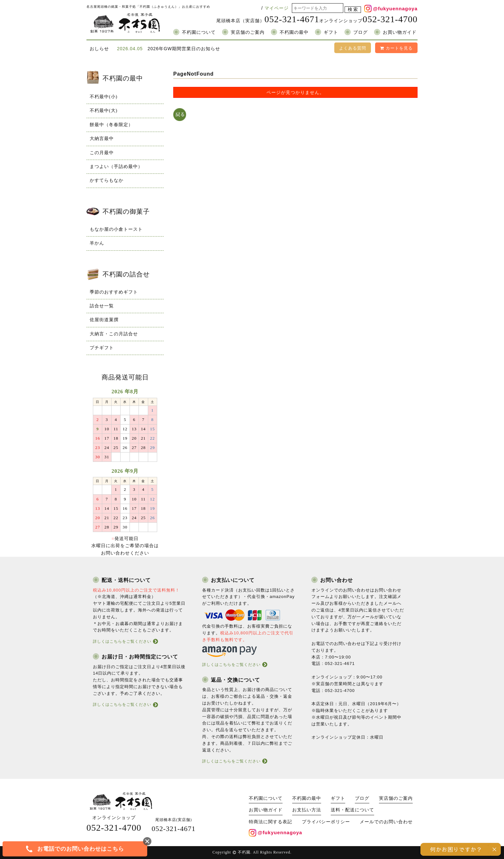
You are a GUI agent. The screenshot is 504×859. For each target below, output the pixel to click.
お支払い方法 (307, 810)
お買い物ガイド (400, 32)
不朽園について (199, 32)
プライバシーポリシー (326, 822)
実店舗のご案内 (248, 32)
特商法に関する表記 (270, 822)
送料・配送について (352, 810)
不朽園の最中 (294, 32)
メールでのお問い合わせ (386, 822)
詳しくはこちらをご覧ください (122, 641)
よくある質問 (353, 48)
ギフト (331, 32)
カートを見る (396, 48)
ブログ (360, 32)
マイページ (277, 8)
